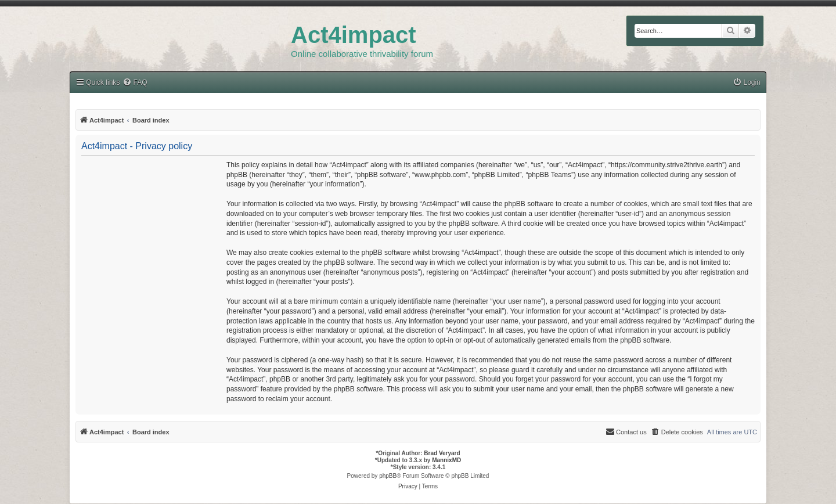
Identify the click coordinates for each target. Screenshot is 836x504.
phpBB (388, 476)
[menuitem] (747, 83)
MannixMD (446, 460)
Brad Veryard (442, 453)
